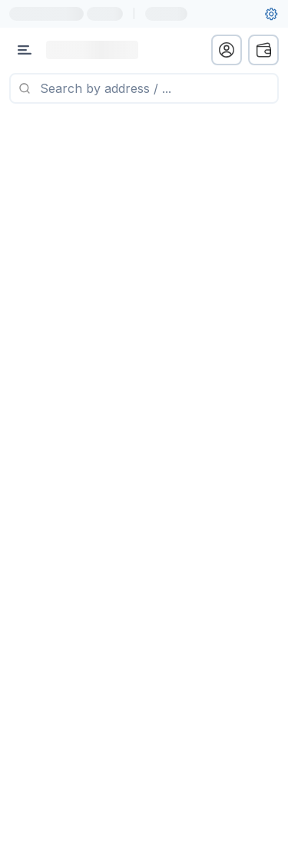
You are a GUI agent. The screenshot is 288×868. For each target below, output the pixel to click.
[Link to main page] (92, 50)
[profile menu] (227, 50)
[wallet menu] (263, 50)
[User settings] (271, 14)
